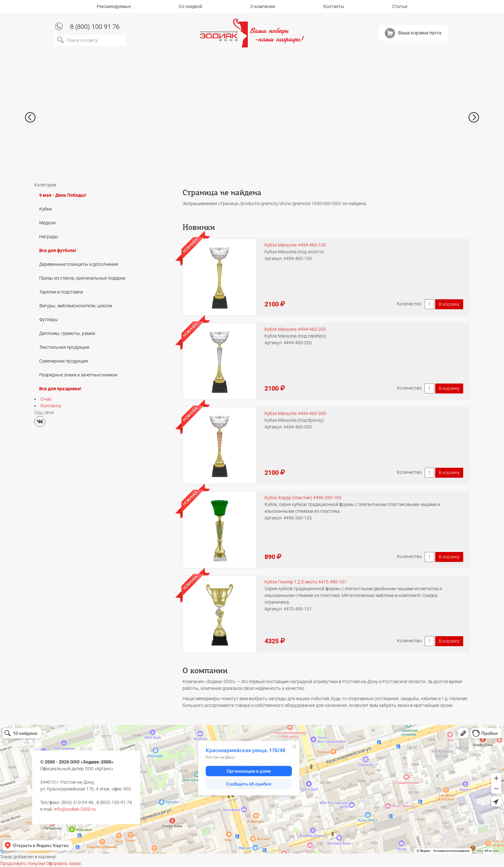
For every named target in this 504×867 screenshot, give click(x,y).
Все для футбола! (58, 250)
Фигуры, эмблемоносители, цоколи (76, 306)
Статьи (400, 6)
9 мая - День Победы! (63, 195)
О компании (263, 6)
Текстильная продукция (64, 347)
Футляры (49, 320)
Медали (47, 223)
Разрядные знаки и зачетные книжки (78, 375)
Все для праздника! (60, 389)
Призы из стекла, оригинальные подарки (82, 278)
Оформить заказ (63, 863)
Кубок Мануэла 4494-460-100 (295, 245)
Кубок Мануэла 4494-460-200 (295, 329)
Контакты (334, 6)
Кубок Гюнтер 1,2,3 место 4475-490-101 (306, 582)
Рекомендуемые (114, 6)
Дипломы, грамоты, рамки (67, 333)
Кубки (45, 209)
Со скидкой (190, 6)
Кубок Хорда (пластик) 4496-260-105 (303, 498)
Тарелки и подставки (61, 292)
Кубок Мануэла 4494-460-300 (295, 413)
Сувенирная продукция (64, 361)
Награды (49, 237)
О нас (46, 399)
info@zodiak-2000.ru (75, 809)
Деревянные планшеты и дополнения (79, 264)
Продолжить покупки (22, 863)
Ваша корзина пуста (413, 33)
